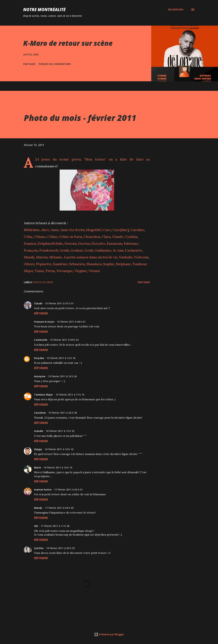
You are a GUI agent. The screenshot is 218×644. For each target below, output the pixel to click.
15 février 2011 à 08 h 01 (71, 322)
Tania (39, 271)
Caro (107, 230)
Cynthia (131, 237)
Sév (36, 526)
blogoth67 (94, 230)
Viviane (94, 271)
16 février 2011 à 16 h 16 (58, 468)
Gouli (89, 250)
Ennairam (115, 243)
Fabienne (131, 243)
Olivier (29, 264)
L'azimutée (134, 250)
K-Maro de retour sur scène (68, 43)
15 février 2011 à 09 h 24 (64, 340)
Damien (30, 243)
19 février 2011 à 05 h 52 (60, 548)
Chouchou (92, 237)
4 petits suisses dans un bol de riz (91, 257)
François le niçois (44, 322)
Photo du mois (43, 282)
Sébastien (77, 264)
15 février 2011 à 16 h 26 (62, 376)
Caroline (137, 230)
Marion (42, 257)
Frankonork (49, 250)
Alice (45, 230)
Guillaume (103, 250)
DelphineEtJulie (50, 243)
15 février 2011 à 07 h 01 (59, 303)
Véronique (65, 271)
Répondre (41, 313)
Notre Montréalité (44, 9)
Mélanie (56, 257)
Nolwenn (141, 257)
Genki (64, 250)
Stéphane (123, 264)
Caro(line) (40, 413)
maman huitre (43, 490)
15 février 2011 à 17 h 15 (70, 395)
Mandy (29, 257)
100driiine (32, 230)
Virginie (81, 271)
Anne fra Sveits (73, 230)
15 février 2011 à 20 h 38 (63, 413)
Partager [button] (29, 64)
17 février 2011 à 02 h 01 (68, 490)
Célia (28, 237)
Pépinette (44, 264)
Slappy (38, 449)
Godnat (77, 250)
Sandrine (60, 264)
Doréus (84, 243)
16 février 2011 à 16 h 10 (59, 449)
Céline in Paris (71, 237)
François (31, 250)
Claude (118, 237)
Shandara (94, 264)
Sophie (109, 264)
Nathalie (126, 257)
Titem (50, 271)
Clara (106, 237)
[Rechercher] (176, 10)
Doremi (71, 243)
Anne (55, 230)
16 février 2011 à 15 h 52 (60, 431)
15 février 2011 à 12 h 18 (61, 358)
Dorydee (98, 243)
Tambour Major (44, 395)
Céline (52, 237)
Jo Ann (118, 250)
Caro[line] (121, 230)
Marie (37, 468)
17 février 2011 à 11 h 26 (55, 526)
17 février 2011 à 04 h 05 (59, 508)
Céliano (40, 237)
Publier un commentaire (55, 64)
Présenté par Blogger (109, 634)
